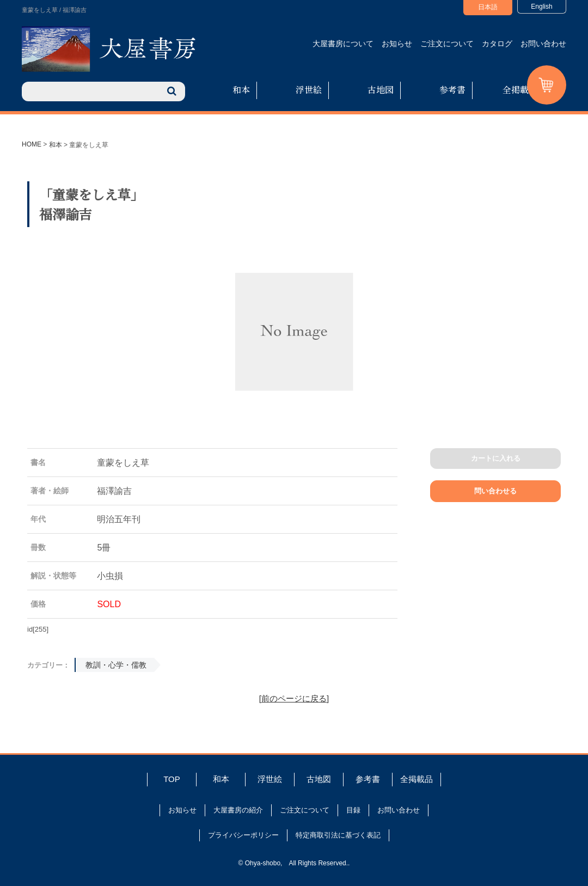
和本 (241, 90)
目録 (353, 810)
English (541, 7)
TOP (172, 779)
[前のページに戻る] (294, 698)
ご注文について (447, 44)
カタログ (497, 44)
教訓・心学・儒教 (116, 665)
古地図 (381, 90)
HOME (32, 144)
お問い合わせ (543, 44)
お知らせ (397, 44)
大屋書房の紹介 (238, 810)
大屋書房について (343, 44)
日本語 (488, 7)
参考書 (452, 90)
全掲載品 (520, 90)
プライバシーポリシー (243, 835)
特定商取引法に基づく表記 (338, 835)
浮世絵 (309, 90)
